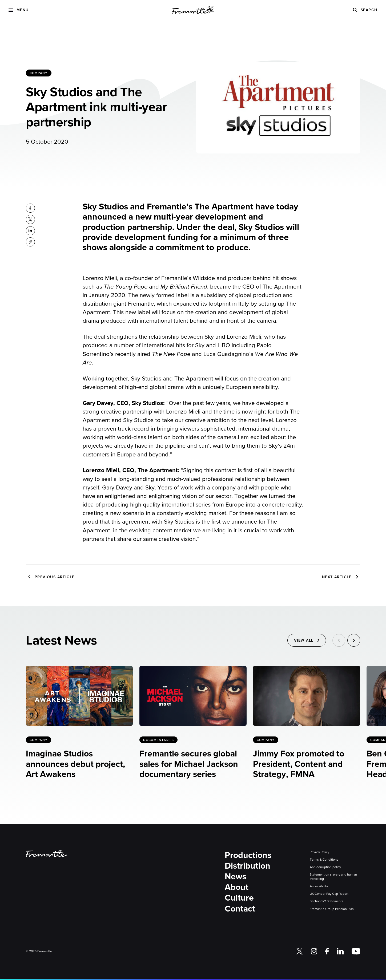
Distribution (248, 866)
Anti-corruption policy (325, 867)
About (237, 887)
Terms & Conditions (324, 860)
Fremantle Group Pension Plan (332, 909)
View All (304, 641)
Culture (239, 898)
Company (39, 73)
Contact (240, 909)
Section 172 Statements (327, 901)
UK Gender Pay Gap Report (329, 894)
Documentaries (159, 740)
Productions (248, 855)
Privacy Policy (319, 852)
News (236, 876)
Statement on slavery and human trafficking (333, 877)
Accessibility (319, 886)
